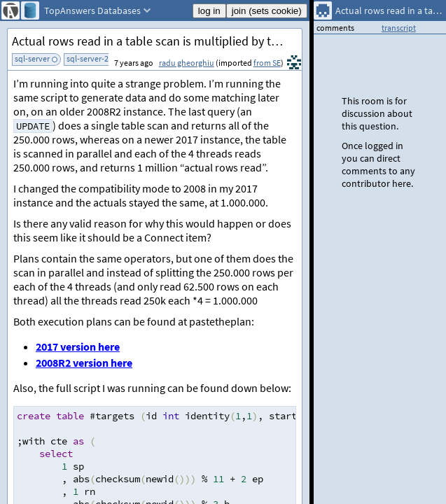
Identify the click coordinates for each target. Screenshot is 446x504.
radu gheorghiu (187, 63)
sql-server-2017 (94, 58)
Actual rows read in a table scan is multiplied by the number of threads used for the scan (157, 41)
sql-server (32, 58)
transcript (399, 28)
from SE (267, 63)
